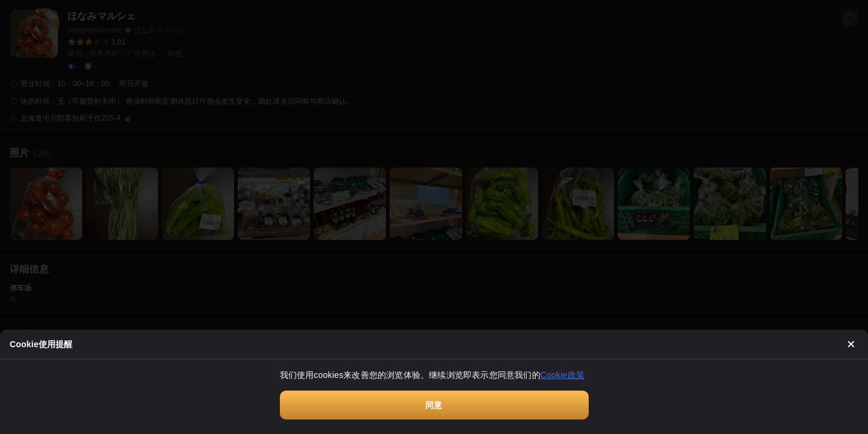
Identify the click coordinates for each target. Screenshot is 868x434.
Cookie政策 (562, 375)
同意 (434, 405)
